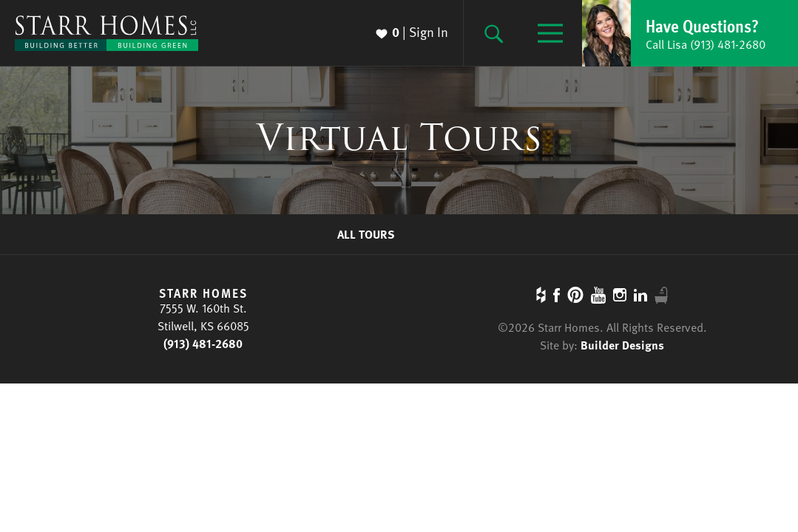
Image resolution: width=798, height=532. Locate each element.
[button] (690, 33)
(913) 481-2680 (203, 344)
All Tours (366, 234)
